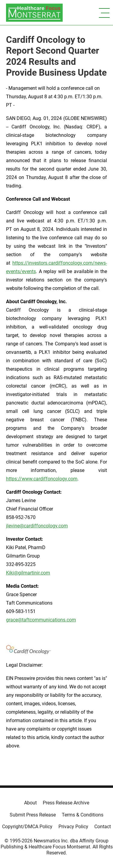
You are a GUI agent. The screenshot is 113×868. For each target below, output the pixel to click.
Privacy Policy (73, 827)
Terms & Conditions (83, 815)
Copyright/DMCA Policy (27, 827)
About (30, 803)
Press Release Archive (66, 803)
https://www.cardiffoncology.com (42, 479)
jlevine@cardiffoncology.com (37, 526)
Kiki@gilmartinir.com (28, 573)
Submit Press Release (33, 815)
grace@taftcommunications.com (41, 620)
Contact (103, 827)
